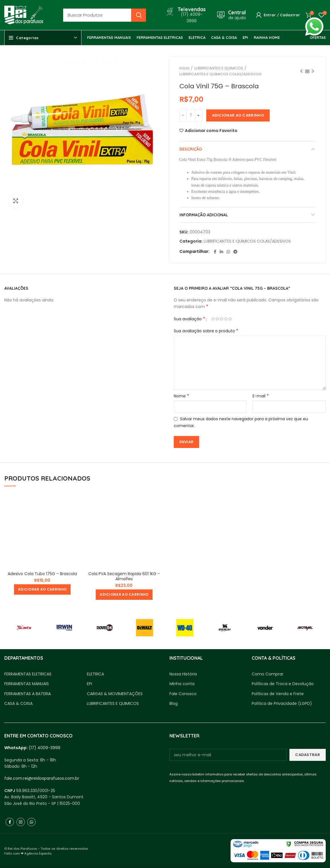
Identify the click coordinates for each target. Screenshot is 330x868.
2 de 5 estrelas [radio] (217, 319)
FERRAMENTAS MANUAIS (27, 684)
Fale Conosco (183, 694)
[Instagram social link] (21, 822)
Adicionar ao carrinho (238, 115)
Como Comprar (268, 674)
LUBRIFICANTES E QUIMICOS (219, 68)
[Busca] (105, 15)
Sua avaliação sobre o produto (206, 331)
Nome (181, 396)
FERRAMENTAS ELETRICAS (28, 674)
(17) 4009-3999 (44, 748)
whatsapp (314, 21)
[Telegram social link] (235, 252)
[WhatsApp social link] (228, 252)
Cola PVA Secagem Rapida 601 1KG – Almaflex (124, 576)
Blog (174, 704)
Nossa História (183, 674)
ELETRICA (95, 674)
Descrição (191, 149)
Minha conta (182, 684)
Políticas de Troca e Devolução (283, 684)
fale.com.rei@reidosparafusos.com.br (42, 778)
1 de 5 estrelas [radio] (213, 319)
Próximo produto (313, 71)
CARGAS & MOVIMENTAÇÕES (115, 694)
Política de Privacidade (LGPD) (282, 704)
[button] (42, 589)
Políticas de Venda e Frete (278, 694)
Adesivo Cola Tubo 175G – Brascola (42, 574)
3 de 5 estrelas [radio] (222, 319)
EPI (89, 684)
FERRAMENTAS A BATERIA (28, 694)
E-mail (261, 396)
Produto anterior (301, 71)
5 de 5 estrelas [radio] (230, 319)
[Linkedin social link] (221, 252)
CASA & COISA (18, 704)
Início (184, 68)
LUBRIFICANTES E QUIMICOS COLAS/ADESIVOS (220, 74)
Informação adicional (204, 215)
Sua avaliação (189, 319)
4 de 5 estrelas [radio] (226, 319)
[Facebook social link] (215, 252)
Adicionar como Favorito (211, 131)
